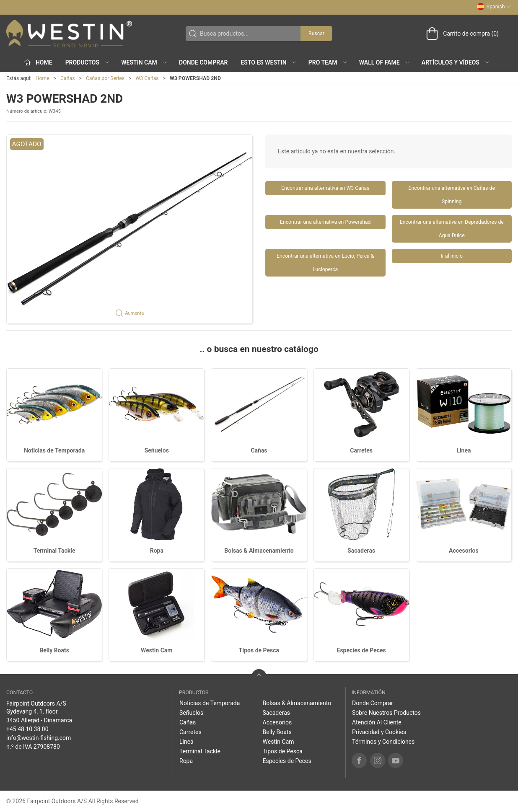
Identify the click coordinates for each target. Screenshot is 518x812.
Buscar (316, 34)
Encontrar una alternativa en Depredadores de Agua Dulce (452, 229)
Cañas (67, 78)
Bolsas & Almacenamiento (259, 551)
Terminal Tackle (54, 551)
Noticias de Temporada (54, 450)
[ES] (69, 34)
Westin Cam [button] (144, 62)
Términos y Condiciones (383, 742)
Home (43, 78)
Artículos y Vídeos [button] (456, 62)
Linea (464, 450)
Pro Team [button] (328, 62)
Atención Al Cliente (377, 722)
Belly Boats (54, 650)
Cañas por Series (105, 78)
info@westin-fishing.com (39, 738)
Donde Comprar (203, 62)
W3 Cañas (147, 78)
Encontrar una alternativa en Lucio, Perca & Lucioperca (325, 263)
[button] (129, 229)
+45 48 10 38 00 (27, 729)
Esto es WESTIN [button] (269, 62)
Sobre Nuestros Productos (386, 713)
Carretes (361, 450)
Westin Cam (157, 650)
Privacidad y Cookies (379, 732)
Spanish (494, 7)
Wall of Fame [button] (385, 62)
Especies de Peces (361, 650)
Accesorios (464, 551)
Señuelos (157, 450)
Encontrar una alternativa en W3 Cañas (325, 188)
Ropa (157, 551)
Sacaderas (361, 551)
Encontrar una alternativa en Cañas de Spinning (452, 195)
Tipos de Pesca (259, 650)
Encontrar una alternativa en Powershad (325, 222)
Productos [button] (88, 62)
